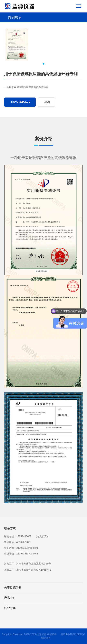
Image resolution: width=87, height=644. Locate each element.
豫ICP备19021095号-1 (73, 634)
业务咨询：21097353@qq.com (21, 548)
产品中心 (10, 598)
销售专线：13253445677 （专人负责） (27, 536)
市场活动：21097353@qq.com (21, 554)
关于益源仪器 (13, 588)
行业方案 (10, 608)
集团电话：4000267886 (17, 542)
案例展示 (15, 17)
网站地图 (46, 638)
